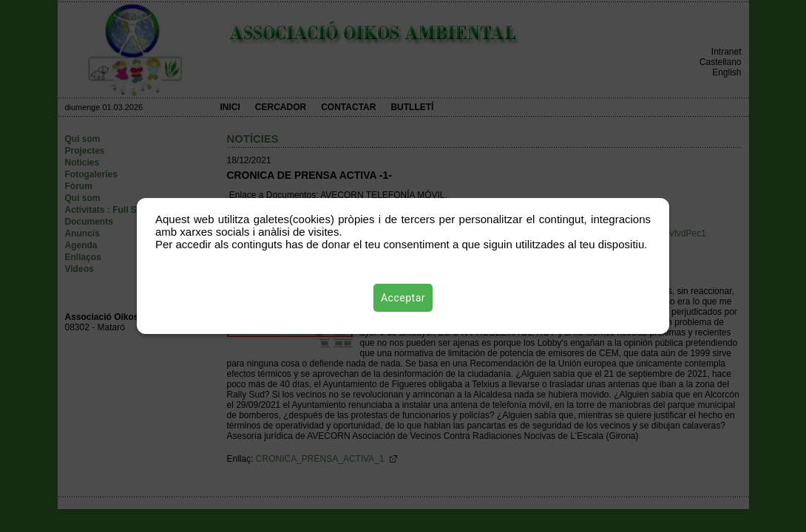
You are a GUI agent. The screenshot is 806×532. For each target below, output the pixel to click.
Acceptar (403, 298)
